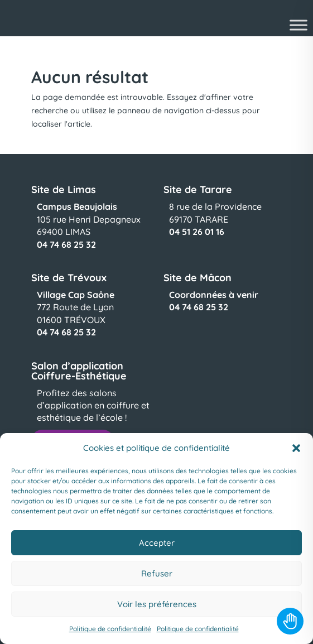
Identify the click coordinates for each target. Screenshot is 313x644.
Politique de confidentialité (110, 629)
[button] (296, 448)
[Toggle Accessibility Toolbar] (290, 621)
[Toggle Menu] (298, 25)
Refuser (157, 573)
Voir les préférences (157, 604)
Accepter (157, 543)
